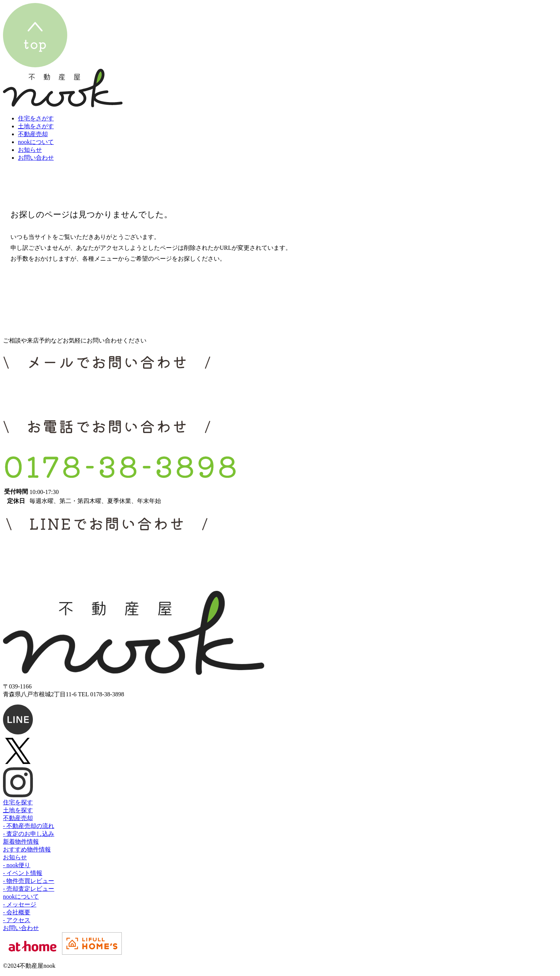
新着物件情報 (21, 842)
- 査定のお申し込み (29, 834)
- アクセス (17, 920)
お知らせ (15, 857)
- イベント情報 (23, 873)
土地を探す (18, 810)
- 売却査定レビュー (29, 889)
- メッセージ (20, 904)
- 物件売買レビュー (29, 881)
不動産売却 (18, 818)
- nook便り (17, 865)
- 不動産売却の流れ (29, 826)
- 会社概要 (17, 912)
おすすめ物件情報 (27, 849)
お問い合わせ (21, 928)
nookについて (21, 897)
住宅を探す (18, 802)
